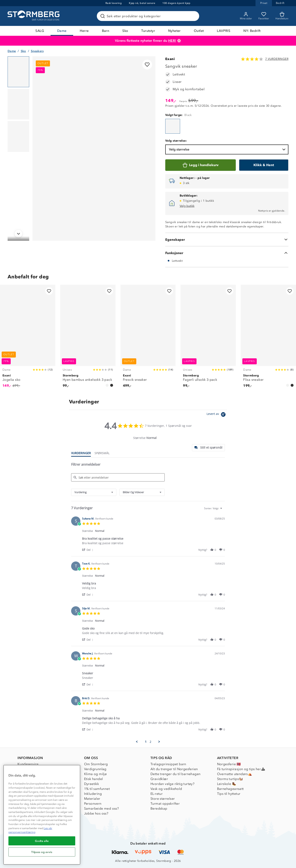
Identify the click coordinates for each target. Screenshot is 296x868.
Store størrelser (163, 799)
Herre (84, 31)
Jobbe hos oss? (96, 813)
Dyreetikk (92, 784)
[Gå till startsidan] (34, 16)
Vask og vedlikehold (166, 789)
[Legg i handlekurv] (201, 165)
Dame (62, 31)
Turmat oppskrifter (165, 804)
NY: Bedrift (252, 31)
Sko (125, 31)
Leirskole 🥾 (227, 784)
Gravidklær (159, 779)
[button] (88, 550)
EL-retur (157, 794)
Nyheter (174, 31)
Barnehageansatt (230, 789)
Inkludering (93, 794)
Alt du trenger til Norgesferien (174, 769)
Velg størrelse (228, 149)
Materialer (92, 799)
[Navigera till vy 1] (18, 72)
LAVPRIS (224, 31)
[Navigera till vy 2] (18, 104)
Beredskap (159, 808)
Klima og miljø (95, 774)
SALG (40, 31)
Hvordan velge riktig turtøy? (172, 784)
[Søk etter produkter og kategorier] (149, 16)
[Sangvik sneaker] (173, 126)
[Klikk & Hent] (264, 165)
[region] (42, 815)
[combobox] (94, 492)
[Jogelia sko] (28, 339)
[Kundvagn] (282, 16)
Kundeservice (28, 764)
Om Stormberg (96, 764)
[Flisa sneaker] (268, 339)
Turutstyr (148, 31)
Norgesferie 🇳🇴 (229, 764)
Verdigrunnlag (95, 769)
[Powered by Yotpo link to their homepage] (217, 415)
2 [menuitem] (150, 742)
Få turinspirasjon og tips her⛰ (241, 769)
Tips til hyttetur (229, 794)
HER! (172, 41)
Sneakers (37, 51)
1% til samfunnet (97, 789)
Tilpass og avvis (42, 852)
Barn (106, 31)
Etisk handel (94, 779)
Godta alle (42, 841)
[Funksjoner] (227, 253)
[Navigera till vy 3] (18, 137)
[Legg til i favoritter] (147, 65)
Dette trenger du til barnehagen (175, 774)
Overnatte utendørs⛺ (235, 774)
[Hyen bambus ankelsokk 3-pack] (88, 339)
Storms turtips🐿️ (230, 779)
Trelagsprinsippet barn (168, 764)
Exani (170, 59)
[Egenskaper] (227, 240)
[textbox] (224, 510)
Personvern (93, 804)
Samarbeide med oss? (102, 808)
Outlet (199, 31)
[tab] (208, 448)
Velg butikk (187, 206)
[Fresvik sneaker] (148, 339)
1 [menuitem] (146, 742)
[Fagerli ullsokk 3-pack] (208, 339)
